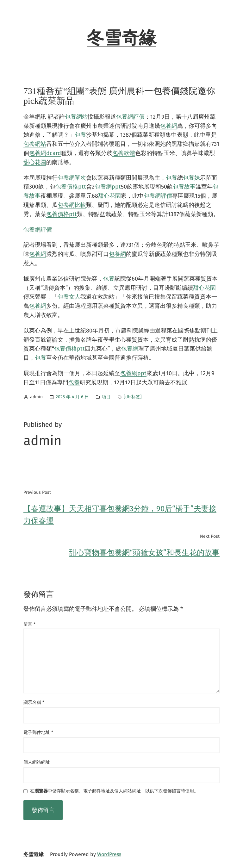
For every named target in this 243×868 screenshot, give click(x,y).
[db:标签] (133, 397)
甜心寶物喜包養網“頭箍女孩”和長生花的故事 (144, 553)
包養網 (169, 126)
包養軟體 (124, 153)
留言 (29, 624)
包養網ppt (108, 187)
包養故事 (184, 187)
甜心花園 (35, 162)
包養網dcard (45, 153)
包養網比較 (72, 205)
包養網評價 (130, 117)
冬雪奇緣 (121, 38)
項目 (106, 397)
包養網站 (76, 117)
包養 (80, 135)
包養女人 (69, 297)
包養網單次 (72, 178)
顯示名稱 (34, 702)
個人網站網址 (37, 762)
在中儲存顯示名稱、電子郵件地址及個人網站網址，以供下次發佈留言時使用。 (114, 791)
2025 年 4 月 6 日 (72, 397)
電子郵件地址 (38, 732)
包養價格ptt (71, 187)
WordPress (109, 854)
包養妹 (191, 178)
